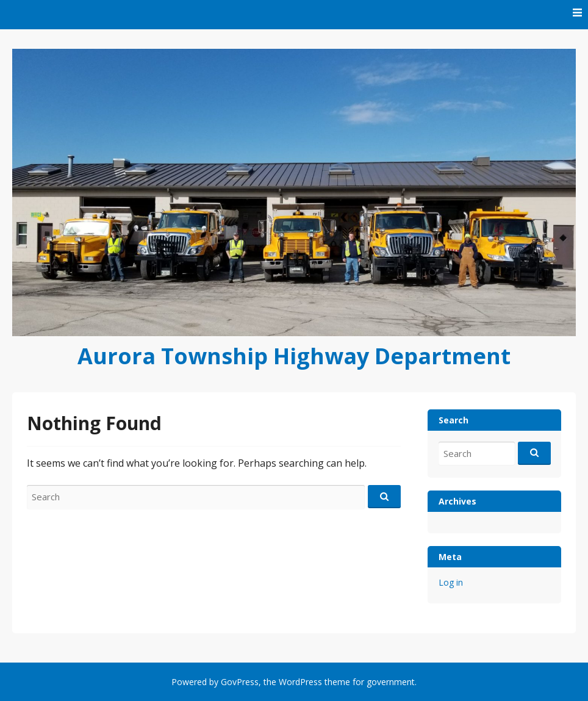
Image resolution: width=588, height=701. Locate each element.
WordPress (300, 682)
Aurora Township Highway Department (294, 356)
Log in (451, 582)
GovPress (240, 682)
